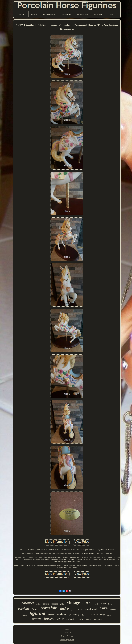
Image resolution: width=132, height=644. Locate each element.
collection (71, 619)
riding (38, 604)
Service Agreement (67, 640)
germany (74, 614)
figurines (85, 615)
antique (62, 614)
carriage (24, 609)
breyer (110, 604)
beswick (94, 615)
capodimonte (91, 609)
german (73, 610)
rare (104, 608)
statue (37, 619)
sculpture (97, 619)
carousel (28, 603)
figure (35, 609)
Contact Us (67, 633)
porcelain (49, 608)
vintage (73, 603)
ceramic (55, 604)
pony (102, 614)
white (60, 619)
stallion (25, 615)
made (88, 619)
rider (62, 604)
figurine (37, 613)
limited (113, 609)
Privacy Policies (67, 636)
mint (81, 619)
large (103, 603)
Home (67, 629)
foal (96, 604)
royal (51, 614)
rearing (109, 615)
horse (87, 602)
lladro (64, 608)
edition (46, 604)
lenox (80, 609)
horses (49, 619)
